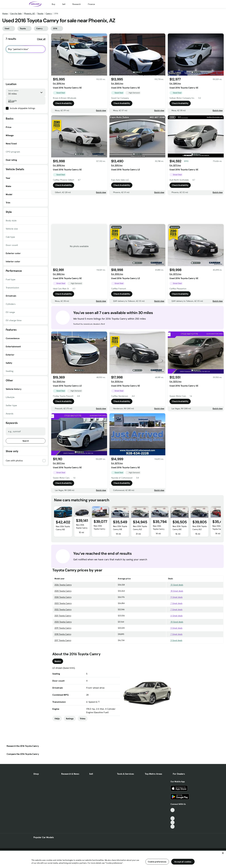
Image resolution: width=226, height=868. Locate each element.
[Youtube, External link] (173, 818)
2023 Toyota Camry (63, 603)
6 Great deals (175, 616)
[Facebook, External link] (173, 814)
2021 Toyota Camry (63, 616)
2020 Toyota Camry (63, 622)
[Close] (223, 853)
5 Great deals (175, 628)
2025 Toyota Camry (63, 591)
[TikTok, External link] (173, 810)
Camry (49, 14)
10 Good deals (176, 622)
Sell (64, 4)
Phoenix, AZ (29, 14)
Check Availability (64, 103)
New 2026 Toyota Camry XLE (82, 528)
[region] (113, 859)
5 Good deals (175, 640)
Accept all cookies (183, 862)
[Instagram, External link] (173, 823)
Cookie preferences (157, 862)
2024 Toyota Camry (63, 597)
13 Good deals (176, 585)
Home (5, 14)
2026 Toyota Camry (63, 585)
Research (77, 4)
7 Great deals (175, 603)
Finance (91, 4)
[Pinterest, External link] (173, 827)
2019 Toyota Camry (63, 628)
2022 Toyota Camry (63, 609)
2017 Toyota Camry (63, 640)
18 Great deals (176, 591)
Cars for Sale (16, 14)
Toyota (40, 14)
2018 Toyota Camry (63, 634)
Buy (53, 4)
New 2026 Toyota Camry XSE (63, 528)
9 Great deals (175, 597)
